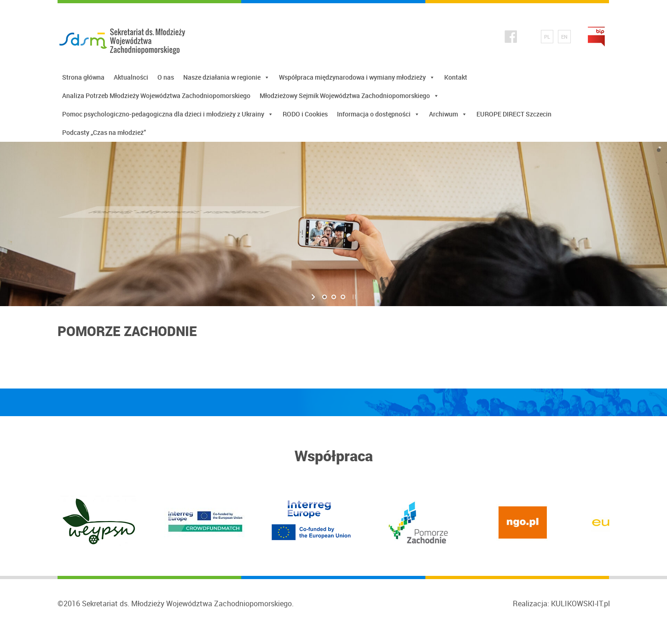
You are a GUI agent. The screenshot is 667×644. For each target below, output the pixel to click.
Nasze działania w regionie (226, 77)
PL (547, 37)
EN (564, 37)
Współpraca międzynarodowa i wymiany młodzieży (357, 77)
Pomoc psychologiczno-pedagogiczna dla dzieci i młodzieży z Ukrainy (168, 114)
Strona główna (83, 77)
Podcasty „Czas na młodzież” (104, 132)
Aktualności (131, 77)
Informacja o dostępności (378, 114)
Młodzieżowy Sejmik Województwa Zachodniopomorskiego (349, 96)
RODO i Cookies (305, 114)
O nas (166, 77)
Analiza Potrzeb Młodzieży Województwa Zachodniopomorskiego (156, 96)
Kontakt (456, 77)
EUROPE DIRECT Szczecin (514, 114)
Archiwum (448, 114)
